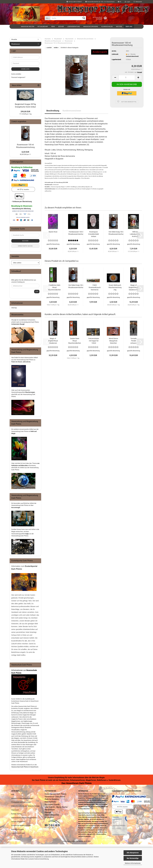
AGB (13, 794)
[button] (120, 2)
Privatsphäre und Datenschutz (21, 802)
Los (37, 292)
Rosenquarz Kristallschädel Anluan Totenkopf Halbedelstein (94, 234)
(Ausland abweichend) (132, 56)
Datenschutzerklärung (41, 859)
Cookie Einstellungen (18, 833)
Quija (27, 534)
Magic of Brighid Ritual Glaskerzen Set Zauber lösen (53, 341)
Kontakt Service (16, 814)
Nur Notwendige (133, 858)
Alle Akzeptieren (133, 853)
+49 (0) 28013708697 (74, 2)
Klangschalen (107, 26)
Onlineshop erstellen (69, 841)
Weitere (119, 26)
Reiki (53, 26)
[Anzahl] (127, 78)
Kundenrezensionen (72, 111)
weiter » (56, 48)
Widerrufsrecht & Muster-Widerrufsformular (25, 806)
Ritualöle (14, 39)
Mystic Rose (53, 232)
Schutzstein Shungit (18, 324)
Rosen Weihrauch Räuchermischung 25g (115, 287)
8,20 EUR (25, 152)
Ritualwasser (16, 44)
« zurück (49, 48)
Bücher (61, 26)
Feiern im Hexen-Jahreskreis (21, 362)
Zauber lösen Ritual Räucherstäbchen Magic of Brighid (75, 341)
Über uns (129, 26)
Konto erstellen (16, 74)
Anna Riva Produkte (18, 829)
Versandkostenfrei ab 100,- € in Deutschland (100, 2)
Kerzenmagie (16, 507)
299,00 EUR (25, 112)
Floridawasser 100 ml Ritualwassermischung (76, 233)
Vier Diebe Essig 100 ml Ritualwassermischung (117, 233)
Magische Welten (28, 26)
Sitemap (14, 308)
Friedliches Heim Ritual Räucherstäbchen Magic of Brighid (54, 288)
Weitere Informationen (133, 863)
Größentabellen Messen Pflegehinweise (24, 818)
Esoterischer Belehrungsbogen (21, 825)
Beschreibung (53, 111)
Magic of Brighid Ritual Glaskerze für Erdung (133, 288)
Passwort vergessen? (18, 77)
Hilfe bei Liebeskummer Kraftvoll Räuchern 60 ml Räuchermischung (135, 234)
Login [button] (127, 2)
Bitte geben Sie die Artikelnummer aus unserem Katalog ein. (24, 281)
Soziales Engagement (18, 822)
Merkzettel (138, 2)
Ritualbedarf (43, 26)
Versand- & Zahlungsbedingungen (22, 798)
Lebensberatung (74, 26)
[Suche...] (48, 18)
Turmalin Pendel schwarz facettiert (133, 341)
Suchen (25, 241)
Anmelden (25, 69)
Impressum (15, 810)
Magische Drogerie (91, 26)
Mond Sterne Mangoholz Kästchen (113, 341)
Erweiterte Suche (25, 246)
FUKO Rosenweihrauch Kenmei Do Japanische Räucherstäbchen (95, 288)
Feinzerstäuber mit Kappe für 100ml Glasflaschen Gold (94, 341)
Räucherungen (30, 392)
